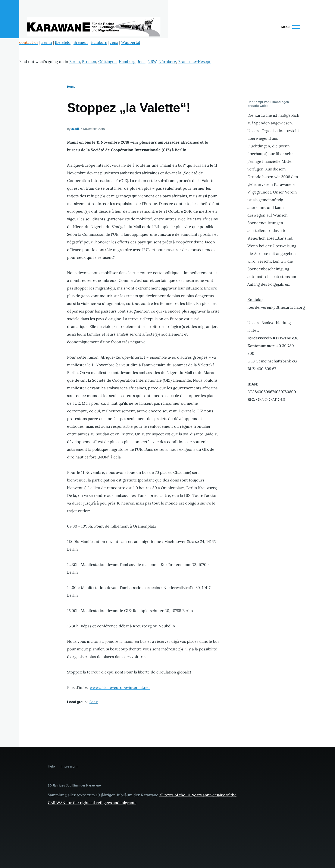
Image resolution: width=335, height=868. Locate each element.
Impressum (69, 766)
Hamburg (99, 42)
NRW (152, 62)
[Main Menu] (289, 27)
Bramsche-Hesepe (195, 62)
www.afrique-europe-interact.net (120, 687)
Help (51, 766)
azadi (75, 129)
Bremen (81, 42)
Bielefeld (63, 42)
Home (71, 87)
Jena (114, 42)
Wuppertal (131, 42)
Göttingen (107, 62)
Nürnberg (167, 62)
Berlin (47, 42)
